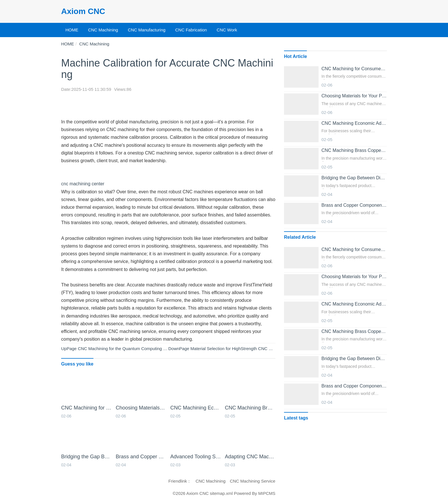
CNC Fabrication (191, 30)
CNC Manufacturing (147, 30)
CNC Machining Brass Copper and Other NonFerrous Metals (250, 408)
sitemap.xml (221, 493)
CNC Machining (103, 30)
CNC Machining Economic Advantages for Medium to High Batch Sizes (196, 408)
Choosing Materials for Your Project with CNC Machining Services (141, 408)
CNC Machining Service (252, 481)
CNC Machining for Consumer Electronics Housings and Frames (86, 408)
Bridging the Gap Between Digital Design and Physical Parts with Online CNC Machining (86, 457)
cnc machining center (83, 184)
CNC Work (227, 30)
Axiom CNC (83, 11)
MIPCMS (267, 493)
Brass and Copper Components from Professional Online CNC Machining (141, 457)
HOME (72, 30)
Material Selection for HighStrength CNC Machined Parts (245, 349)
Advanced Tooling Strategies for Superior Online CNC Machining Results (196, 457)
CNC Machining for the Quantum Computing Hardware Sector (136, 349)
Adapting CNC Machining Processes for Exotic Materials (250, 457)
